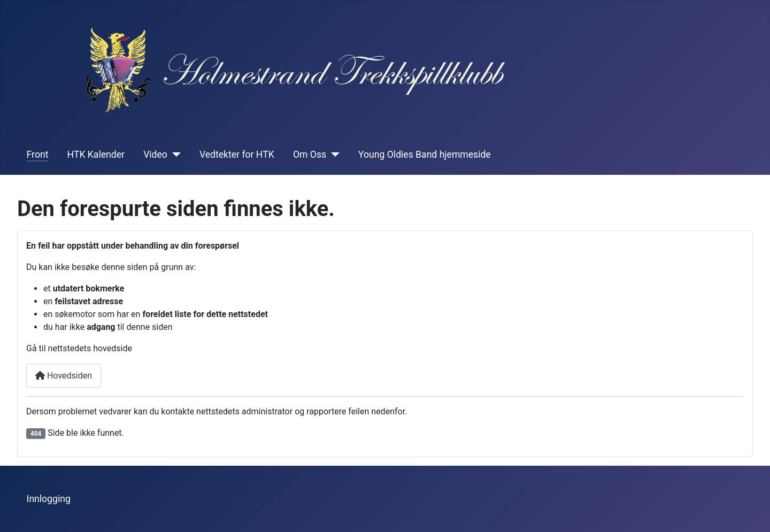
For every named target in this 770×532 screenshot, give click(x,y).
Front (38, 155)
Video (155, 155)
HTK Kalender (96, 155)
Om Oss (310, 155)
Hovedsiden (64, 376)
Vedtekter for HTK (237, 155)
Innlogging (49, 499)
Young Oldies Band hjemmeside (425, 155)
